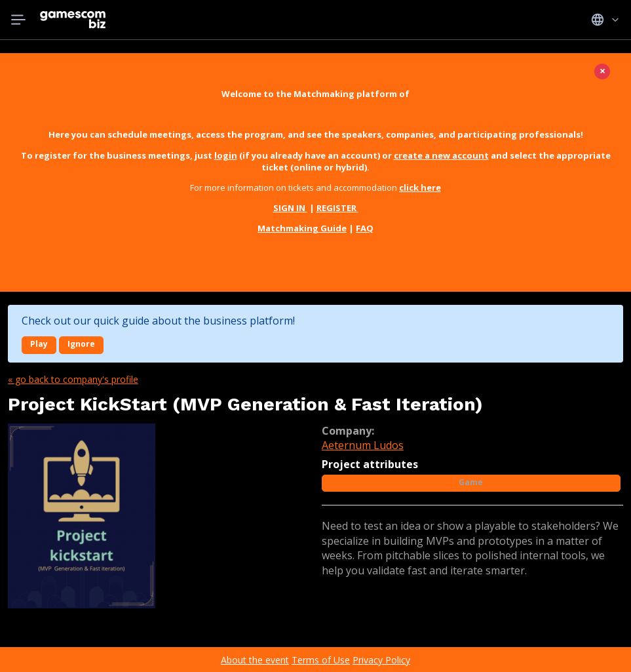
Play (39, 344)
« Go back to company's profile (73, 379)
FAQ (365, 228)
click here (420, 188)
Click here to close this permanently (316, 265)
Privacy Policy (381, 660)
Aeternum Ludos (363, 445)
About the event (255, 660)
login (226, 155)
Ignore (81, 344)
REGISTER (337, 208)
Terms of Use (321, 660)
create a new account (441, 155)
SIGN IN (290, 208)
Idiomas (605, 20)
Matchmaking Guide (302, 228)
